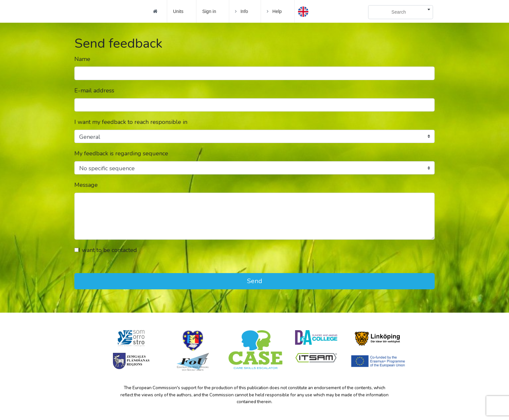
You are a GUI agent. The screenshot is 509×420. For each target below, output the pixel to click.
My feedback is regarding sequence (121, 153)
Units (178, 11)
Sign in (209, 11)
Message (86, 185)
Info (242, 11)
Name (82, 59)
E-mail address (94, 90)
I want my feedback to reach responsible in (131, 122)
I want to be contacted (106, 250)
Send (255, 281)
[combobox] (401, 12)
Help (274, 11)
